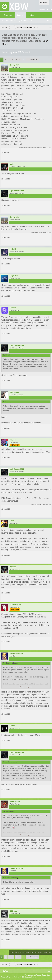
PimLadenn (15, 801)
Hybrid (13, 249)
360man (13, 911)
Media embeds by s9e (30, 977)
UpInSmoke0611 (17, 191)
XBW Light (6, 971)
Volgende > (34, 59)
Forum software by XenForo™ (11, 977)
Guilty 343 (14, 65)
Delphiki (14, 726)
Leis (12, 164)
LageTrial (14, 276)
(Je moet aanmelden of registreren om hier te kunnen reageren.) (30, 952)
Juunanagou (15, 605)
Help (48, 971)
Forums (20, 15)
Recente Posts (27, 21)
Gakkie (13, 308)
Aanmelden (44, 2)
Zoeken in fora (11, 21)
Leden (31, 15)
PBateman (14, 392)
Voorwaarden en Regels (33, 975)
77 (27, 59)
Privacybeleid (47, 975)
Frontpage (8, 15)
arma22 (13, 567)
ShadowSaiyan (16, 653)
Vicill (12, 521)
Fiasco (13, 440)
